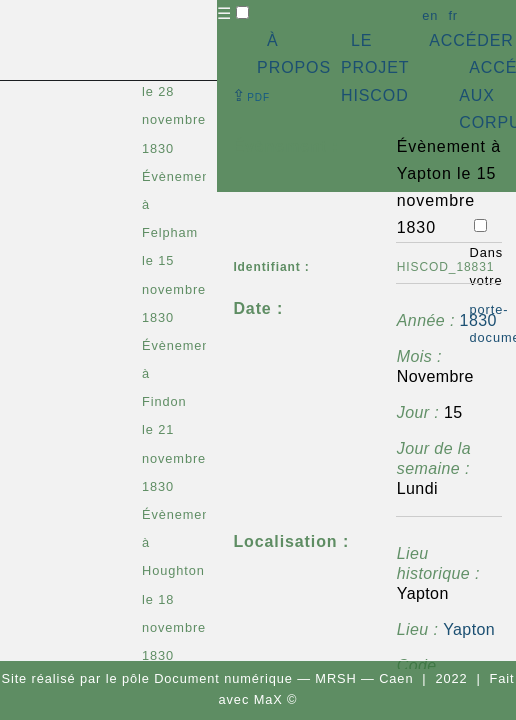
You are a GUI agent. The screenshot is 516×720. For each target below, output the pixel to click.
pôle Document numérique (207, 678)
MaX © (276, 699)
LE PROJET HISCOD (375, 67)
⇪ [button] (251, 95)
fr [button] (453, 15)
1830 (478, 320)
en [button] (430, 15)
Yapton (469, 629)
